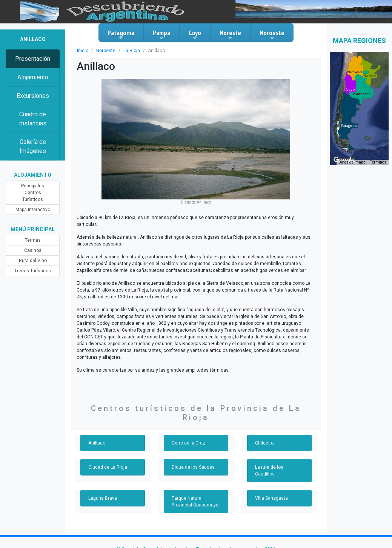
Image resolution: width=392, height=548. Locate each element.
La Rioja (132, 51)
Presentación (33, 59)
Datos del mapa (352, 162)
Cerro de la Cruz (188, 443)
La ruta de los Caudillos (269, 471)
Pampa (161, 35)
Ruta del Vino (33, 261)
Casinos (33, 250)
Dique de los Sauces (193, 467)
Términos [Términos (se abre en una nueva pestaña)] (378, 162)
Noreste (230, 35)
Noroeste (272, 35)
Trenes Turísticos (33, 271)
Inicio (83, 51)
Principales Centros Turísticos (33, 193)
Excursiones (33, 96)
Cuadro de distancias (33, 119)
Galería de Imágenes (33, 146)
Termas (33, 240)
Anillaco (97, 443)
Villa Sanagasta (271, 498)
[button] (349, 126)
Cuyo (195, 35)
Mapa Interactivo (33, 210)
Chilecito (264, 443)
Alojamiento (33, 77)
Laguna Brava (103, 498)
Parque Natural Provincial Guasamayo (195, 502)
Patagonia (121, 35)
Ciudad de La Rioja (108, 467)
